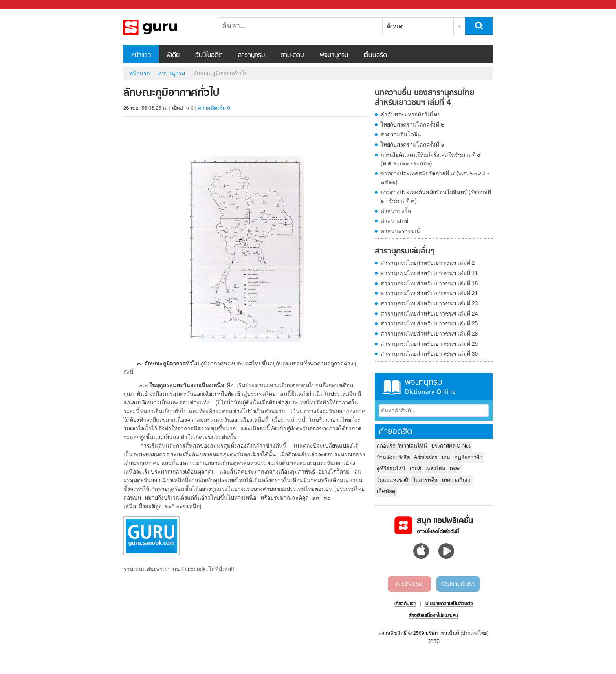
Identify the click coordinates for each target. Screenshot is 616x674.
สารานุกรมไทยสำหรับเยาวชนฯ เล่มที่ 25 (429, 323)
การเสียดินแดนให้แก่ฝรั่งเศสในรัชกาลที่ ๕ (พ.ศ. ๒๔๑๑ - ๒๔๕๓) (431, 159)
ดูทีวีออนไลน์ (391, 469)
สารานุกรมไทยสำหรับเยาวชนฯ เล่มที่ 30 (429, 354)
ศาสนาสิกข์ (395, 221)
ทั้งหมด (395, 26)
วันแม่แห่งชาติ (392, 480)
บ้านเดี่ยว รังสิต (393, 457)
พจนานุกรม (334, 55)
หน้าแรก (141, 55)
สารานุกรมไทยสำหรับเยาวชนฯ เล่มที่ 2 (428, 263)
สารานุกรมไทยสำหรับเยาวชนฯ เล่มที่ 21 (429, 293)
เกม (446, 457)
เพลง (455, 469)
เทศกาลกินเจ (456, 480)
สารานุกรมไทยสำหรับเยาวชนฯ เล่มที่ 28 (429, 334)
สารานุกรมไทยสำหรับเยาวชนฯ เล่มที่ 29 (429, 344)
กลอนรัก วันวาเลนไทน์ (402, 446)
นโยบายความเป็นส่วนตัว (449, 604)
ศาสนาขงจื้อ (396, 211)
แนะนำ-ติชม (409, 584)
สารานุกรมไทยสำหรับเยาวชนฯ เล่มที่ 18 (429, 283)
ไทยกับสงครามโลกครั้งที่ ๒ (412, 125)
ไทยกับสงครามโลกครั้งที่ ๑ (412, 145)
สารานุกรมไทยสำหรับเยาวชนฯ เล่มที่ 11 (429, 273)
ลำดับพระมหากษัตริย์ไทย (411, 114)
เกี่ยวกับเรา (405, 604)
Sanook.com (24, 5)
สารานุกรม (251, 55)
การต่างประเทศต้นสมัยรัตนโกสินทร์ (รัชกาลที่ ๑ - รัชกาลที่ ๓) (436, 197)
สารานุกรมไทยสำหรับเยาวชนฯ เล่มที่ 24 (429, 314)
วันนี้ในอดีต (209, 55)
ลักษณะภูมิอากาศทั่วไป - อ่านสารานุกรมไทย (165, 27)
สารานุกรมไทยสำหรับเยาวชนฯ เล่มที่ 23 (429, 303)
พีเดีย (173, 55)
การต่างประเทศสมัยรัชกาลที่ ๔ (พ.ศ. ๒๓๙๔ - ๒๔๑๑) (435, 178)
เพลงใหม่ (435, 469)
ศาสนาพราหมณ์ (400, 231)
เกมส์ (415, 469)
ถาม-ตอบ (292, 55)
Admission (426, 457)
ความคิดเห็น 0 (214, 108)
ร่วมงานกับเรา (458, 584)
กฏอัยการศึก (468, 457)
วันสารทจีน (425, 480)
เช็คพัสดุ (386, 491)
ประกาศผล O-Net (451, 446)
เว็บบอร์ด (375, 55)
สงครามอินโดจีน (401, 134)
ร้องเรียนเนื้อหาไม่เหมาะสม (434, 616)
